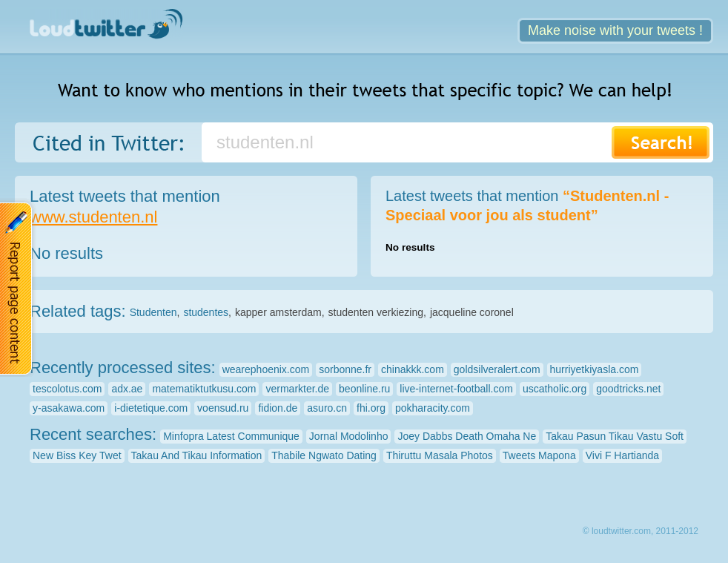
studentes (206, 312)
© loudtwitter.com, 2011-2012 (641, 531)
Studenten (153, 312)
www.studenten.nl (93, 217)
